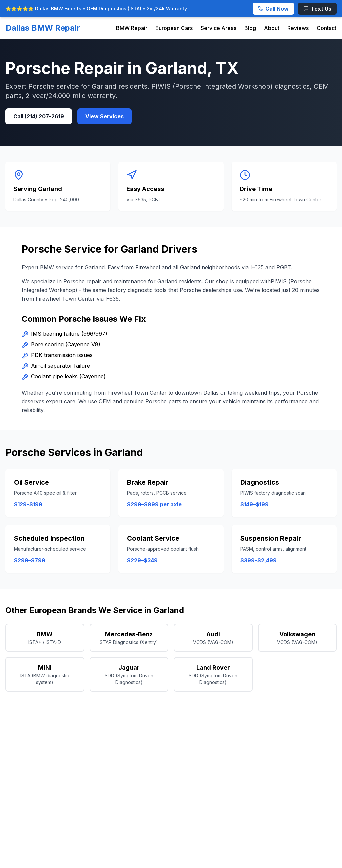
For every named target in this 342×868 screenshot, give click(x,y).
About (272, 28)
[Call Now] (273, 9)
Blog (250, 28)
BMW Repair (132, 28)
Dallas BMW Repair (43, 28)
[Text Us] (317, 9)
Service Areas (218, 28)
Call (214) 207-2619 (39, 116)
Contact (326, 28)
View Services (104, 116)
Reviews (298, 28)
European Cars (174, 28)
